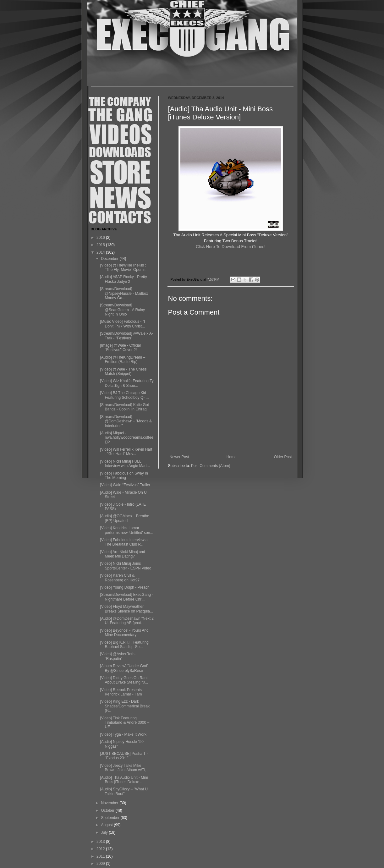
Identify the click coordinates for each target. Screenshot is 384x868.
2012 (101, 849)
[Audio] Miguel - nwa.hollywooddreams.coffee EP (127, 438)
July (105, 832)
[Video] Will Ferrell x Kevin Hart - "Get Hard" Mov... (126, 452)
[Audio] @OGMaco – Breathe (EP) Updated (124, 518)
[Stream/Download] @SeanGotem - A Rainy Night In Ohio (122, 310)
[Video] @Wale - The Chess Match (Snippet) (123, 371)
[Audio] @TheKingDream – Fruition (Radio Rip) (123, 360)
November (110, 803)
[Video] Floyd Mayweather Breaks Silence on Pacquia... (126, 609)
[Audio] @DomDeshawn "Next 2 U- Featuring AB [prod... (127, 621)
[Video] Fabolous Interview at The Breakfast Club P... (124, 542)
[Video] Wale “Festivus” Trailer (125, 485)
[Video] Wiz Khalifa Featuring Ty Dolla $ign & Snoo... (127, 383)
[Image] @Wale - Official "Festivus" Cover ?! (120, 348)
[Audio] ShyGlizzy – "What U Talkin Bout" (124, 791)
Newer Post (179, 457)
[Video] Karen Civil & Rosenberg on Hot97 (120, 578)
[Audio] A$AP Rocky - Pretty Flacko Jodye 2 (123, 279)
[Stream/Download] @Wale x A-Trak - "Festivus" (126, 336)
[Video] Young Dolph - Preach (125, 587)
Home (232, 457)
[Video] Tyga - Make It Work (123, 734)
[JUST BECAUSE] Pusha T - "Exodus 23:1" (124, 756)
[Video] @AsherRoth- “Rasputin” (118, 656)
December (110, 259)
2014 (101, 252)
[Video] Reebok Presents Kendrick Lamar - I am (121, 692)
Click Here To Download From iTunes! (230, 247)
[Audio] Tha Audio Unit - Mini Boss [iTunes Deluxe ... (124, 780)
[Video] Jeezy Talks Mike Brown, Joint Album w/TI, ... (125, 768)
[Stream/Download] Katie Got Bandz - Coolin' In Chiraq (124, 407)
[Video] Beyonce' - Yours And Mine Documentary (124, 633)
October (108, 810)
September (111, 818)
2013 (101, 842)
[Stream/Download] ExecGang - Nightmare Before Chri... (126, 597)
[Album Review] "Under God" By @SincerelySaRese (124, 668)
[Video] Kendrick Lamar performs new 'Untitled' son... (126, 530)
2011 (101, 856)
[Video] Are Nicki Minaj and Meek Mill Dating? (122, 554)
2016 (101, 238)
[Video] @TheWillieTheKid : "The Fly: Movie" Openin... (124, 267)
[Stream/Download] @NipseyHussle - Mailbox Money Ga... (124, 293)
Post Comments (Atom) (211, 466)
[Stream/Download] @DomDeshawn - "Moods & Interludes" (126, 421)
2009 (101, 864)
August (107, 825)
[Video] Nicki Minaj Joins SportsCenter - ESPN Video (126, 566)
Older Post (283, 457)
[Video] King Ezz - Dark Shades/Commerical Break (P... (125, 706)
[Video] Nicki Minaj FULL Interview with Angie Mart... (125, 464)
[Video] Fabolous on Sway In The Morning (124, 475)
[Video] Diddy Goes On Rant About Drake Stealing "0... (124, 680)
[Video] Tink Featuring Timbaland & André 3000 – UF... (125, 723)
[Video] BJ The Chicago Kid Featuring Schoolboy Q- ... (124, 395)
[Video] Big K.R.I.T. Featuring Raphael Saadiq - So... (124, 645)
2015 (101, 245)
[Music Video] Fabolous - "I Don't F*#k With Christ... (122, 324)
